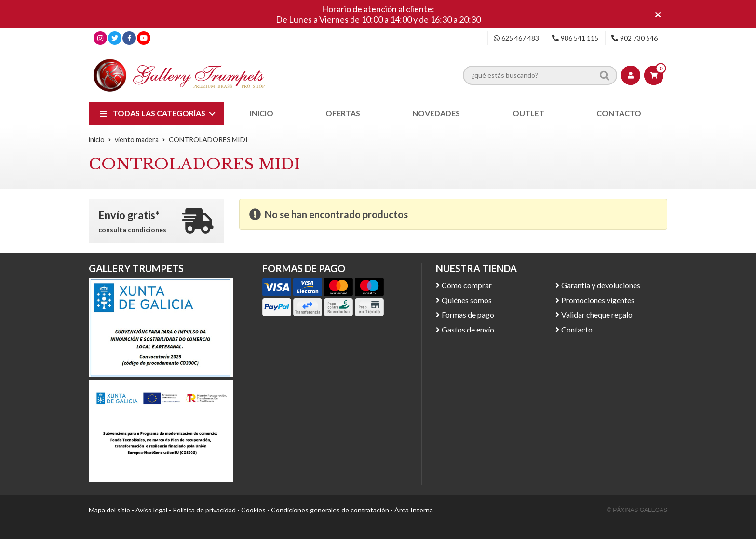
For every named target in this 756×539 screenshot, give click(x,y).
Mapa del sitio (109, 510)
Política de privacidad (204, 510)
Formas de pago (468, 314)
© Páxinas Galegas (637, 510)
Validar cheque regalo (597, 314)
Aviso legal (151, 510)
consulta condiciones (132, 230)
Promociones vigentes (598, 300)
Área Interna (414, 510)
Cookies (253, 510)
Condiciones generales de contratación (330, 510)
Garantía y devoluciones (601, 285)
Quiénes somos (467, 300)
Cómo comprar (467, 285)
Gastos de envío (468, 329)
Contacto (577, 329)
